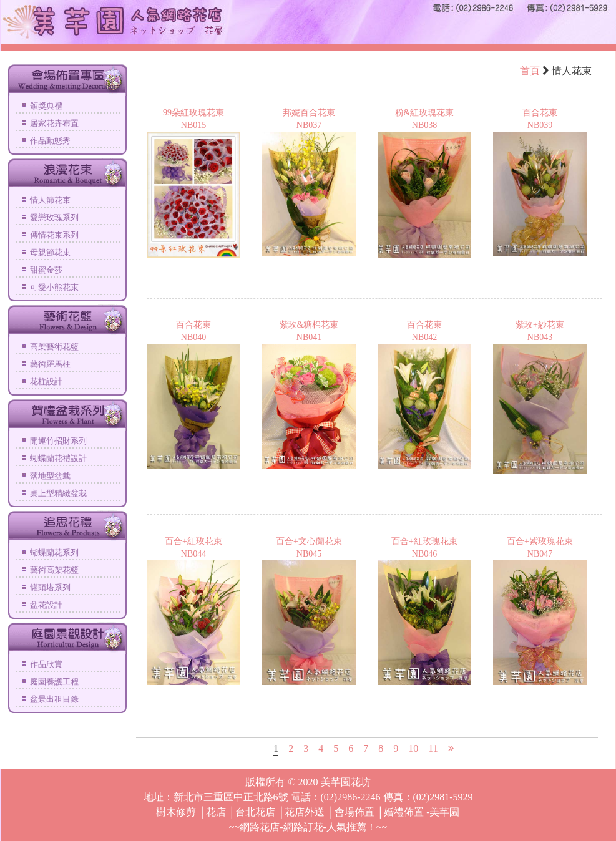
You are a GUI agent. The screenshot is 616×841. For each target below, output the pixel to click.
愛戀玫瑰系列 (54, 217)
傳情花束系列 (54, 235)
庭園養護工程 (54, 682)
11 (433, 748)
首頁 (530, 71)
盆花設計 (46, 605)
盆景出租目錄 (54, 699)
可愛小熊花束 (54, 287)
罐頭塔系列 (50, 587)
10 (413, 748)
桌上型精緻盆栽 (58, 493)
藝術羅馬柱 (50, 364)
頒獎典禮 (46, 106)
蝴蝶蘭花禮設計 (58, 458)
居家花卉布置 (54, 123)
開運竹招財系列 (58, 441)
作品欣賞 (46, 664)
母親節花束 (50, 252)
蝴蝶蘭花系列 (54, 552)
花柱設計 (46, 382)
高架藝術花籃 (54, 347)
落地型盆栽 (50, 476)
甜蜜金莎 (46, 270)
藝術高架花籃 (54, 570)
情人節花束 (50, 200)
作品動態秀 (50, 141)
